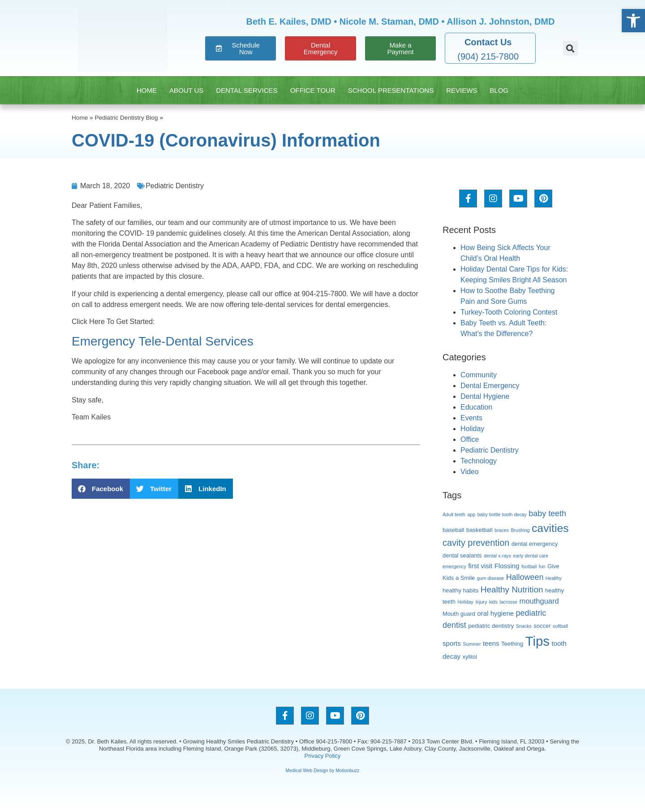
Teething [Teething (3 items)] (512, 644)
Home (147, 90)
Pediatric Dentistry (175, 186)
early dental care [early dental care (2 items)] (531, 556)
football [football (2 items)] (529, 566)
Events (471, 418)
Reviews (462, 90)
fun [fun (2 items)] (542, 566)
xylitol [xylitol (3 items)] (470, 657)
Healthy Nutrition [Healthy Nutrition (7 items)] (512, 590)
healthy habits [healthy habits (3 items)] (460, 590)
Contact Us (488, 42)
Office (470, 439)
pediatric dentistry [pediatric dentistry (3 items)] (491, 626)
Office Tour (313, 90)
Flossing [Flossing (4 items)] (507, 566)
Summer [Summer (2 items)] (472, 644)
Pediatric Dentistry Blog (126, 118)
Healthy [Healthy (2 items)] (554, 578)
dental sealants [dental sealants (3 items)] (462, 555)
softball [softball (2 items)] (560, 626)
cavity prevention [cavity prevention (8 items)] (476, 543)
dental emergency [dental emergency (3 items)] (535, 544)
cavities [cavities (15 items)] (550, 528)
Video (470, 472)
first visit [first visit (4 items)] (480, 566)
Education (476, 407)
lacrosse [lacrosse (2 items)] (508, 602)
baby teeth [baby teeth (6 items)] (547, 514)
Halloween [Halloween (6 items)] (525, 577)
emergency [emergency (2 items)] (454, 566)
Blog (499, 90)
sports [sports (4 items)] (452, 643)
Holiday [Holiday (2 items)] (465, 602)
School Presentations (391, 90)
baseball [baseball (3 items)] (454, 530)
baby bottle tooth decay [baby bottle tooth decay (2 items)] (502, 514)
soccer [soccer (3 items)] (542, 626)
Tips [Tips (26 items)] (537, 641)
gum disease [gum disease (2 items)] (490, 578)
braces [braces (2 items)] (502, 530)
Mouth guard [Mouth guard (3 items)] (459, 614)
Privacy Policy (323, 756)
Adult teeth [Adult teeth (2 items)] (454, 514)
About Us (186, 90)
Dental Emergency (490, 386)
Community (479, 375)
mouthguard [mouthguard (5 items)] (539, 601)
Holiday (472, 429)
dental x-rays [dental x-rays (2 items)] (497, 556)
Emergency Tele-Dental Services (163, 341)
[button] (570, 48)
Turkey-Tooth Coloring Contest (509, 312)
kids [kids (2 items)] (493, 602)
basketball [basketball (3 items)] (479, 530)
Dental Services (247, 90)
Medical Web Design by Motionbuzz (323, 771)
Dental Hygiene (485, 396)
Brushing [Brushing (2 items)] (520, 530)
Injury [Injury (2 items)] (481, 602)
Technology (479, 461)
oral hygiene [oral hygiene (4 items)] (496, 613)
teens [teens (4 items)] (491, 643)
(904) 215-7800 (488, 56)
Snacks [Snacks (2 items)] (524, 626)
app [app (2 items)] (471, 514)
